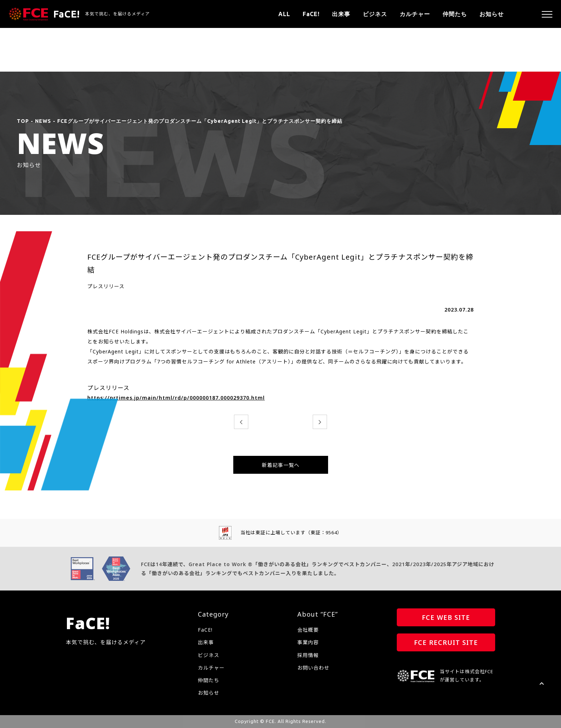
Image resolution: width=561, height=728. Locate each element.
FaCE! (311, 14)
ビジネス (375, 14)
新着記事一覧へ (281, 465)
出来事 (341, 14)
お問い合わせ (313, 668)
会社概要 (308, 630)
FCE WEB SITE (446, 617)
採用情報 (308, 655)
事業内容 (308, 642)
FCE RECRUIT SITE (446, 642)
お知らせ (492, 14)
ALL (284, 14)
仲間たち (455, 14)
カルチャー (415, 14)
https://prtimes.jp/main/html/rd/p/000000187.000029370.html (176, 398)
